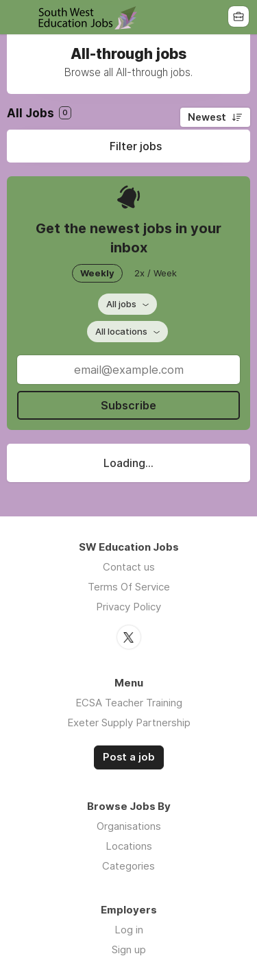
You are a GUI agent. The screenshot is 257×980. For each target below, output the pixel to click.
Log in (129, 930)
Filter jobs (136, 146)
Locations (129, 846)
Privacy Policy (128, 607)
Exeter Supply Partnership (129, 722)
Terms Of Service (129, 587)
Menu (19, 17)
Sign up (129, 949)
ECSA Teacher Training (129, 703)
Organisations (129, 826)
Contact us (129, 567)
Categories (128, 866)
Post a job (129, 757)
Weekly (97, 273)
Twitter (129, 637)
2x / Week (156, 273)
